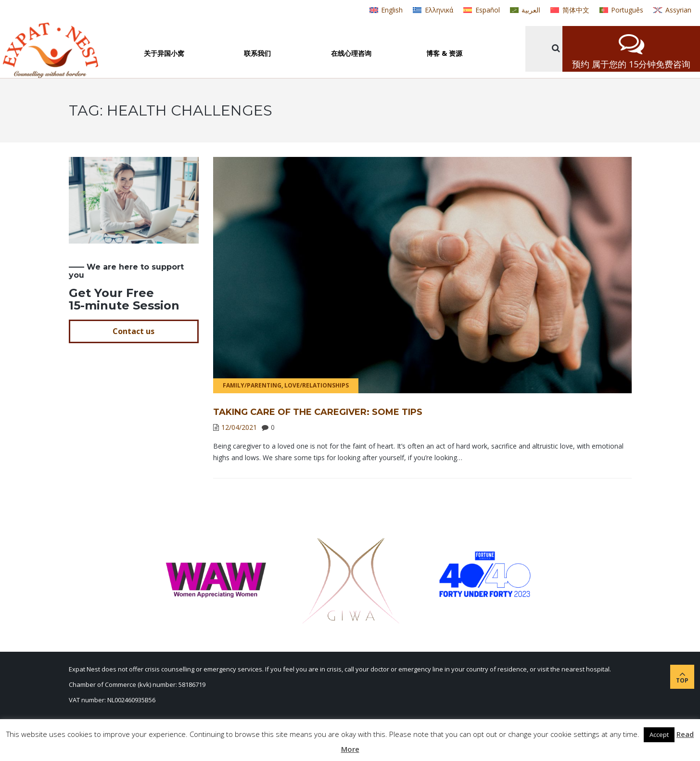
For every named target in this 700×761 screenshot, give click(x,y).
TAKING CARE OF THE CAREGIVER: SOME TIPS (318, 412)
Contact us (134, 331)
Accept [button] (659, 735)
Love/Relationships (317, 385)
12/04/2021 (239, 427)
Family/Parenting (252, 385)
